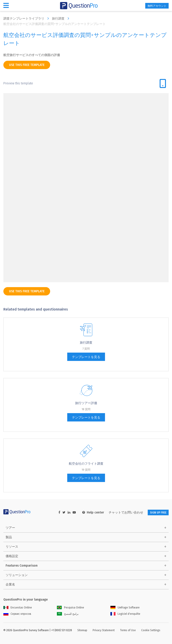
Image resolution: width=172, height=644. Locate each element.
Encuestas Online (18, 608)
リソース (12, 547)
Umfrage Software (125, 608)
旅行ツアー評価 (86, 403)
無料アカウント (157, 6)
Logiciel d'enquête (125, 614)
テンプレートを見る (86, 357)
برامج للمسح (68, 614)
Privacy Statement (104, 630)
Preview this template (18, 83)
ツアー (10, 528)
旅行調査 (62, 18)
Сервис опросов (17, 614)
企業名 (10, 584)
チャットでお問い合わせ (126, 512)
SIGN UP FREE (158, 513)
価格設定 (12, 556)
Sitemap (82, 630)
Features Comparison (22, 566)
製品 (9, 537)
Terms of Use (128, 630)
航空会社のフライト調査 (86, 464)
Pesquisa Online (70, 608)
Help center (93, 512)
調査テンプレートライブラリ (27, 18)
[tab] (163, 83)
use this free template (27, 65)
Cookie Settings (151, 630)
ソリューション (17, 575)
